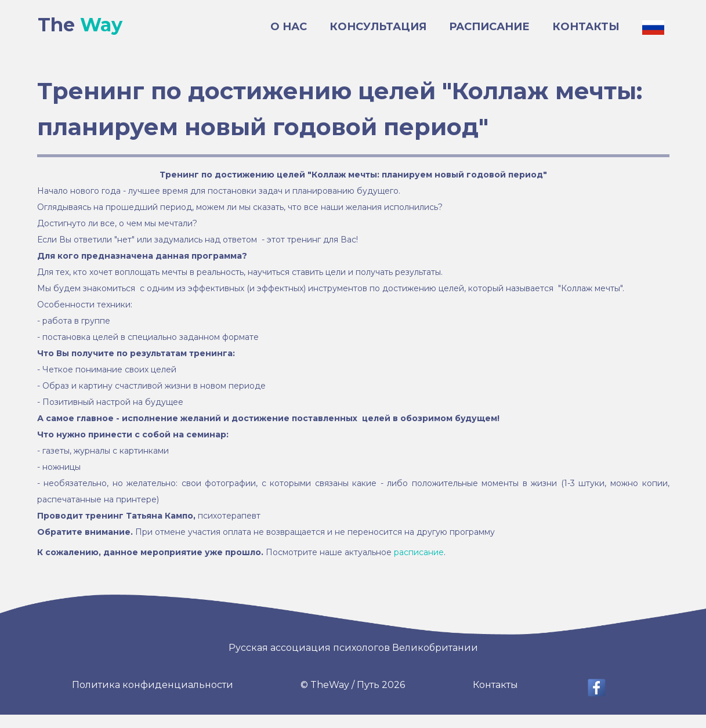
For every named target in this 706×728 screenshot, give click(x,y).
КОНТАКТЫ (586, 27)
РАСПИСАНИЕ (489, 27)
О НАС (289, 27)
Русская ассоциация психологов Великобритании (353, 648)
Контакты (495, 685)
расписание (419, 552)
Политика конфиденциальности (153, 685)
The (80, 25)
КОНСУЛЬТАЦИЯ (378, 27)
